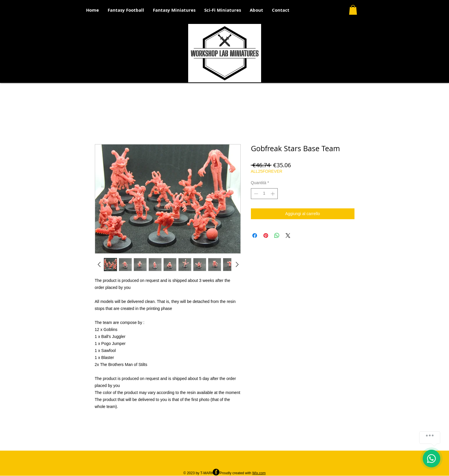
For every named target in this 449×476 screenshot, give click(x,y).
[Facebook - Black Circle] (216, 472)
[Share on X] (288, 236)
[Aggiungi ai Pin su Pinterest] (266, 236)
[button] (353, 10)
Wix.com (259, 473)
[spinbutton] (264, 194)
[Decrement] (255, 194)
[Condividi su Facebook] (255, 236)
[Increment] (273, 194)
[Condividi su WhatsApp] (277, 236)
